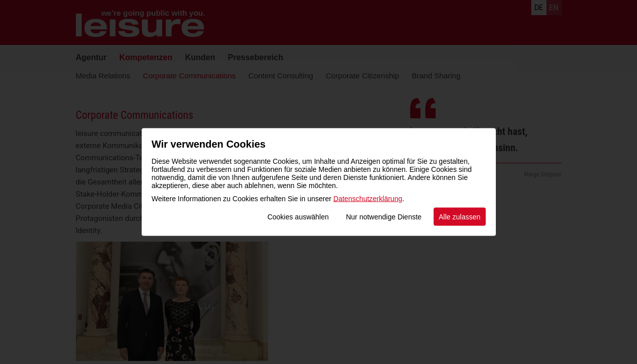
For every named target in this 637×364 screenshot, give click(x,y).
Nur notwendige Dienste (384, 217)
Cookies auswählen (298, 217)
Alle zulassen (460, 217)
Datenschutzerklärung (368, 199)
